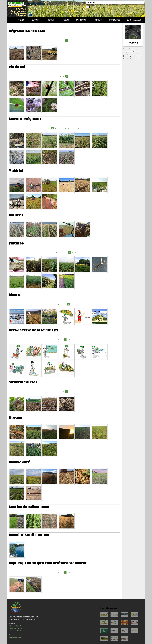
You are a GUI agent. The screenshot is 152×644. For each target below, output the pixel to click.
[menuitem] (11, 20)
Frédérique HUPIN (15, 631)
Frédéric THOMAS (15, 626)
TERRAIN (51, 20)
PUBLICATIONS (82, 20)
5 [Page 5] (65, 128)
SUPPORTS (36, 20)
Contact (11, 635)
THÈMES (21, 20)
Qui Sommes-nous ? (134, 20)
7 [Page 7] (72, 128)
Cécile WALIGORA (15, 628)
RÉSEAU (98, 20)
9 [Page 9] (78, 128)
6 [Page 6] (69, 128)
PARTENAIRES (115, 20)
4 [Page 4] (62, 128)
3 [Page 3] (59, 128)
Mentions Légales (15, 637)
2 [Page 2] (63, 41)
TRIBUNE (66, 20)
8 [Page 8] (75, 128)
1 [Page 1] (60, 41)
